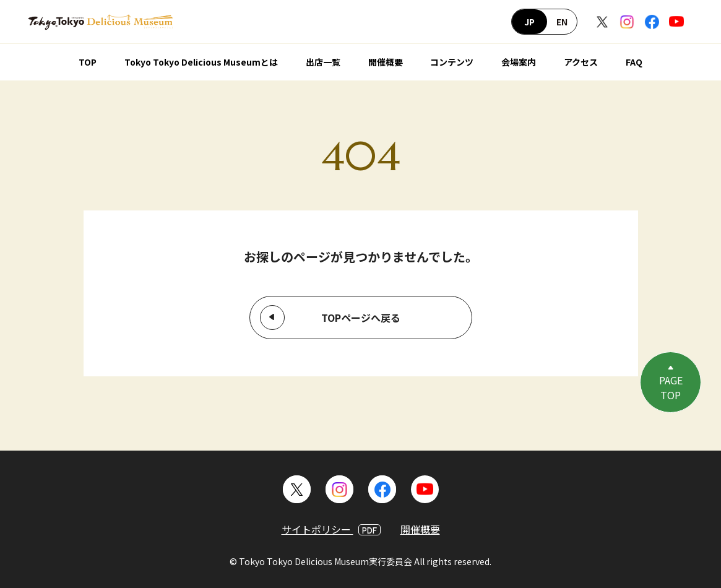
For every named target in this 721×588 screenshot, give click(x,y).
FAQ (634, 62)
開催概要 (386, 62)
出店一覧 (323, 62)
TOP (88, 62)
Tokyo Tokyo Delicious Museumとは (201, 62)
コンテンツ (452, 62)
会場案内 (519, 62)
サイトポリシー (331, 529)
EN (562, 22)
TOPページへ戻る (361, 318)
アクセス (581, 62)
